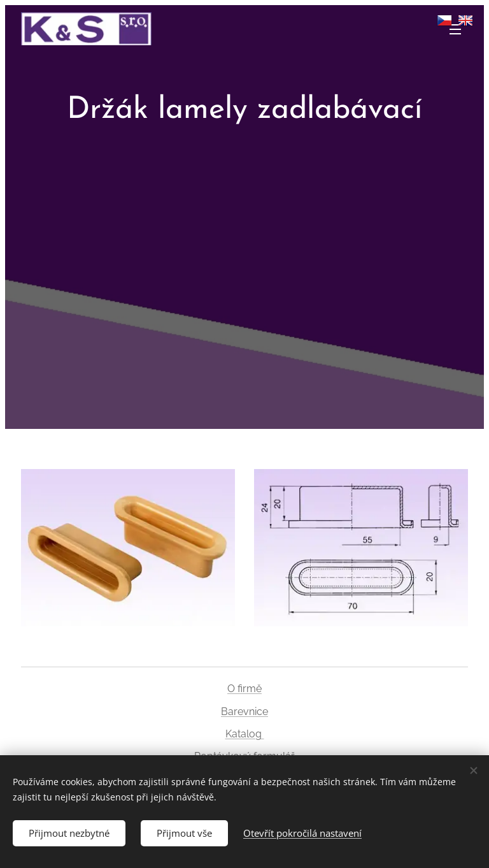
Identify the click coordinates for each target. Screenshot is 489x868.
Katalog (245, 734)
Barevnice (244, 712)
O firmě (244, 689)
